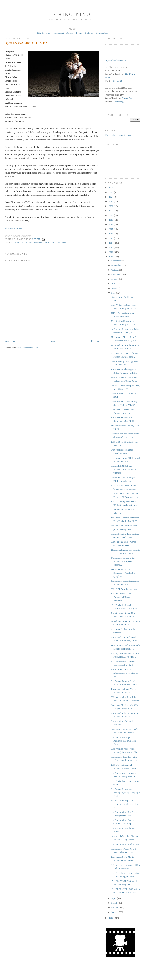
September (117, 274)
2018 (111, 224)
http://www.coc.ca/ (13, 228)
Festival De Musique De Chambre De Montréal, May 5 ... (125, 804)
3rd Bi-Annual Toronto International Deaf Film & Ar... (124, 673)
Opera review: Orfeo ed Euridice (26, 43)
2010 (111, 918)
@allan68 (117, 81)
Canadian (19, 242)
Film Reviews (44, 33)
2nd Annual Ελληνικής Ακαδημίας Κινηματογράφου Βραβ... (126, 792)
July (114, 284)
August (115, 279)
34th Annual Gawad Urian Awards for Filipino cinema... (123, 561)
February (116, 907)
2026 (111, 188)
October (115, 270)
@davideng (118, 102)
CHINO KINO (72, 14)
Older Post (94, 341)
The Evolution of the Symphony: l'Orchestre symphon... (123, 573)
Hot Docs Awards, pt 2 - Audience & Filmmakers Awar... (124, 741)
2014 (111, 243)
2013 (111, 247)
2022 (111, 206)
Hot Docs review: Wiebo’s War (125, 844)
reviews (39, 242)
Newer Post (10, 341)
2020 (111, 215)
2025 (111, 192)
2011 (111, 257)
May (114, 293)
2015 (111, 238)
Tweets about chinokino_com (119, 135)
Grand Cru (127, 98)
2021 (111, 211)
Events (79, 33)
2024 (111, 197)
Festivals (89, 33)
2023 (111, 201)
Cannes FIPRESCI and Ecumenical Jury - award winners (124, 469)
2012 (111, 252)
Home (52, 341)
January (115, 912)
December (116, 261)
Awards (70, 33)
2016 (111, 234)
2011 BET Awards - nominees (125, 589)
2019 (111, 220)
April (114, 898)
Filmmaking (58, 33)
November (116, 265)
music (29, 242)
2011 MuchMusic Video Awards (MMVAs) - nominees (122, 597)
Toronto (61, 242)
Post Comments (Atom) (28, 348)
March (115, 903)
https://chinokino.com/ (115, 60)
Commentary (102, 33)
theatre (50, 242)
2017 (111, 229)
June (114, 288)
